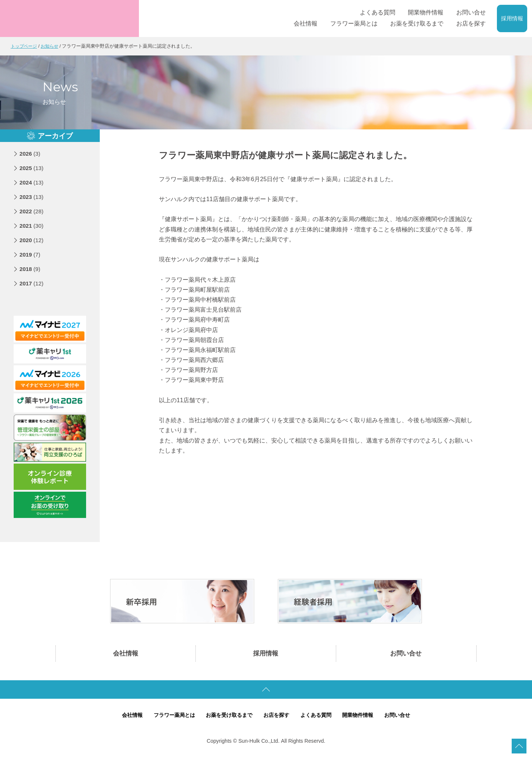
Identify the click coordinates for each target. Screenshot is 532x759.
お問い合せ (406, 655)
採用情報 (512, 18)
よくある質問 (318, 718)
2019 (31, 255)
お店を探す (277, 718)
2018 (31, 269)
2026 (31, 154)
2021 (32, 226)
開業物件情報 (363, 718)
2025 (32, 168)
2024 (32, 182)
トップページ (25, 46)
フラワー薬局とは (169, 718)
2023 (32, 197)
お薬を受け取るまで (227, 718)
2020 (32, 240)
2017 (32, 283)
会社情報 (126, 655)
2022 (32, 211)
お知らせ (52, 46)
